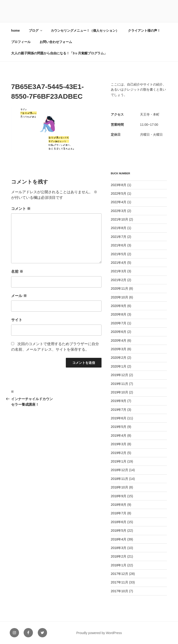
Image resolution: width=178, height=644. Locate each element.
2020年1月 (119, 366)
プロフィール (21, 42)
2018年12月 (119, 470)
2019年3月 (119, 444)
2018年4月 (119, 539)
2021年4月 (119, 263)
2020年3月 (119, 349)
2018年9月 (119, 496)
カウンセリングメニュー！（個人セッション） (85, 31)
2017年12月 (119, 574)
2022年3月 (119, 211)
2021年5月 (119, 254)
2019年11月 (119, 384)
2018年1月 (119, 565)
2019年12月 (119, 375)
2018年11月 (119, 479)
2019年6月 (119, 418)
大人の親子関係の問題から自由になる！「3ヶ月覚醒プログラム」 (59, 53)
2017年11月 (119, 582)
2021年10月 (119, 219)
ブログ (36, 31)
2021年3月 (119, 271)
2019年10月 (119, 392)
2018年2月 (119, 556)
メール (19, 296)
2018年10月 (119, 487)
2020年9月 (119, 306)
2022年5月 (119, 193)
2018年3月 (119, 548)
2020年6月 (119, 332)
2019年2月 (119, 453)
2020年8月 (119, 314)
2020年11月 (119, 288)
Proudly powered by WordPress (99, 633)
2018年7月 (119, 513)
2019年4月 (119, 435)
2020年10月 (119, 297)
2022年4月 (119, 202)
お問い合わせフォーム (56, 42)
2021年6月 (119, 245)
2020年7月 (119, 323)
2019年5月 (119, 427)
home (15, 31)
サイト (17, 320)
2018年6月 (119, 522)
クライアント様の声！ (144, 31)
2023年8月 (119, 185)
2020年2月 (119, 358)
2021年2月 (119, 280)
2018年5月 (119, 531)
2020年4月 (119, 340)
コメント (21, 209)
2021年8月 (119, 228)
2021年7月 (119, 237)
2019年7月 (119, 410)
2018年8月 (119, 505)
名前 (17, 271)
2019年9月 (119, 401)
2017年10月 (119, 591)
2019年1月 (119, 461)
